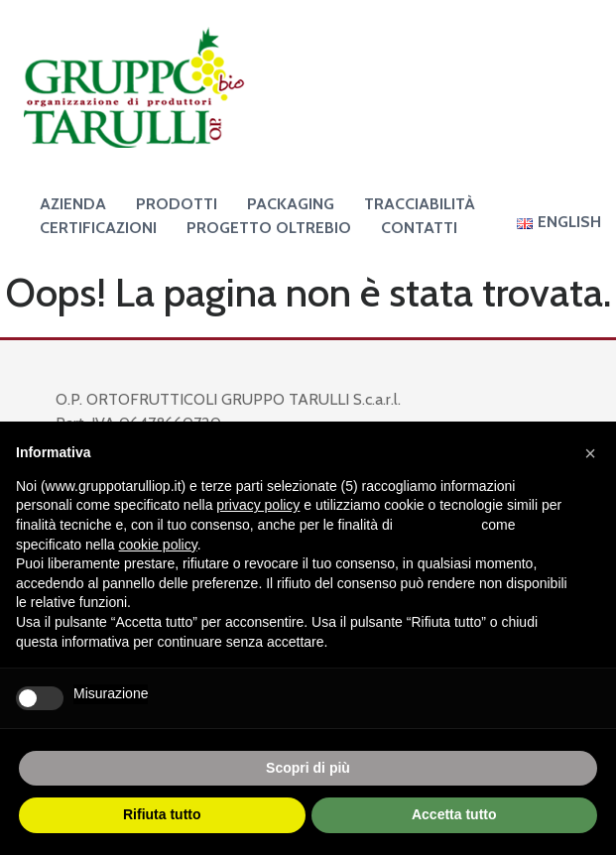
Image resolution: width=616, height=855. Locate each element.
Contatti (419, 228)
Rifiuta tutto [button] (162, 814)
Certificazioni (98, 228)
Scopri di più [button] (308, 768)
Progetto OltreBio (269, 228)
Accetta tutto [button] (454, 814)
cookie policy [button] (158, 545)
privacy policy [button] (258, 505)
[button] (590, 453)
